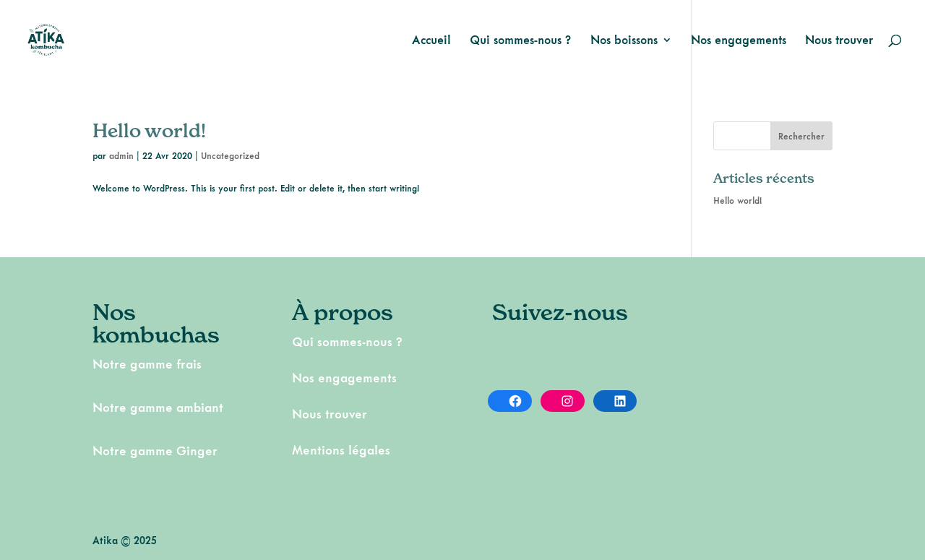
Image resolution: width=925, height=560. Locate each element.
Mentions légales (341, 450)
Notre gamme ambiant (158, 407)
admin (121, 155)
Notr (106, 451)
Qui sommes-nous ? (521, 41)
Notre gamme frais (147, 364)
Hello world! (149, 131)
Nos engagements (739, 41)
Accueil (431, 41)
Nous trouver (839, 41)
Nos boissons (624, 41)
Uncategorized (230, 155)
